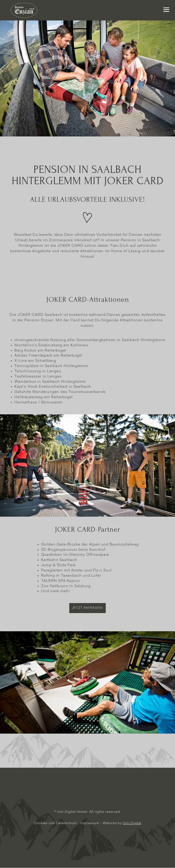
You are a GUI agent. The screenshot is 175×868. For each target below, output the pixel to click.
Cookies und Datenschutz (56, 823)
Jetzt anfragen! (87, 608)
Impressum (90, 823)
